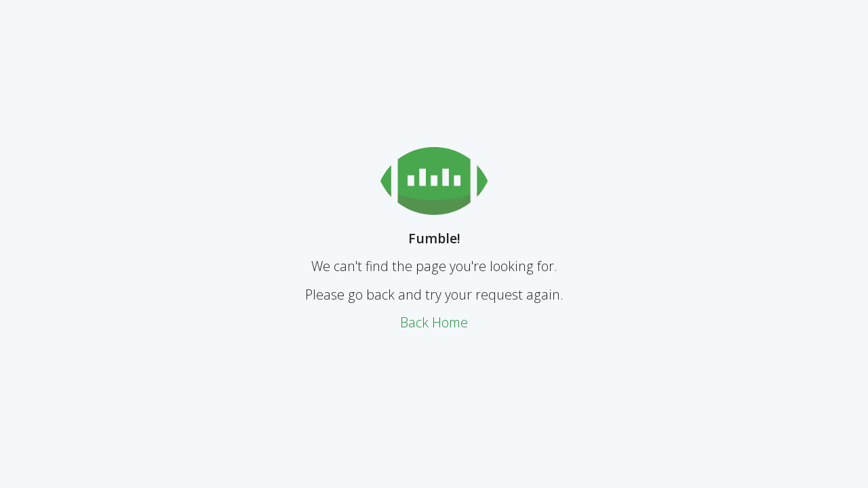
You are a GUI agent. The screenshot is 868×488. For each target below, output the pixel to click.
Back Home (434, 322)
